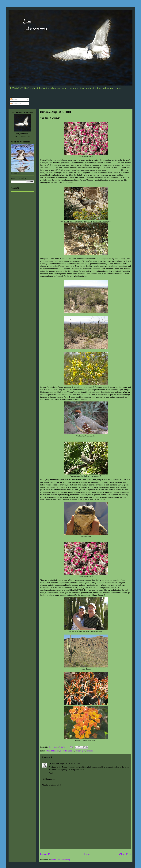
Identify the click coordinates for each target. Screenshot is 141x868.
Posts (13, 99)
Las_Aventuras (22, 134)
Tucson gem (80, 751)
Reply (51, 773)
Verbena (89, 751)
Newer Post (47, 854)
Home (86, 854)
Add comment (49, 779)
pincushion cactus (67, 751)
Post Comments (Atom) (61, 860)
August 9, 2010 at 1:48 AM (70, 763)
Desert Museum (53, 751)
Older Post (125, 854)
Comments (16, 104)
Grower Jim (54, 763)
